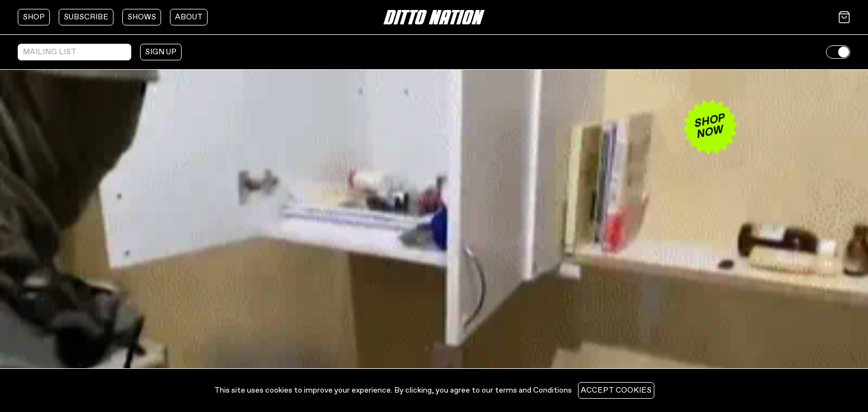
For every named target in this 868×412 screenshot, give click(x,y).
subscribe (86, 17)
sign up (161, 52)
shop (34, 17)
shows (142, 17)
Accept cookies (616, 390)
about (189, 17)
